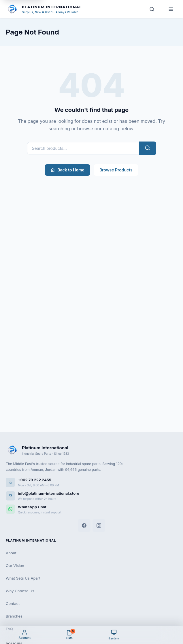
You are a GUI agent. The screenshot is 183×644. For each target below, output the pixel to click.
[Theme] (114, 635)
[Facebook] (84, 525)
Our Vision (15, 565)
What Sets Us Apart (23, 578)
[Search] (152, 9)
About (11, 553)
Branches (14, 616)
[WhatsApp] (91, 509)
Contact (13, 603)
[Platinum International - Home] (44, 9)
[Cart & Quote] (69, 635)
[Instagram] (99, 525)
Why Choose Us (20, 591)
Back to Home (67, 170)
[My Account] (25, 635)
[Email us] (91, 496)
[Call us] (91, 482)
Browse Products (116, 170)
